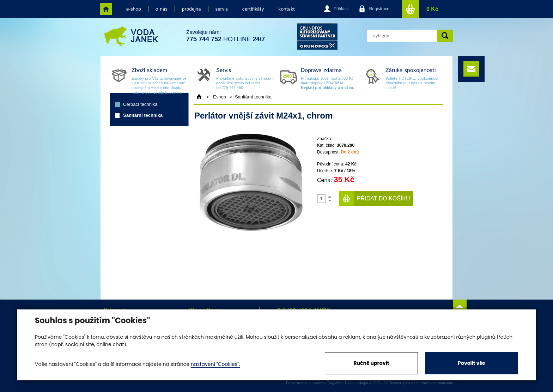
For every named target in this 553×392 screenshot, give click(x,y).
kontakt (287, 9)
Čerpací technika (140, 104)
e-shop (134, 9)
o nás (162, 9)
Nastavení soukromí (437, 383)
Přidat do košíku (384, 198)
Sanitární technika (143, 115)
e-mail (471, 69)
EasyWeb (334, 383)
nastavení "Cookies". (215, 364)
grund (317, 37)
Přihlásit (341, 9)
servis (222, 9)
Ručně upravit (371, 363)
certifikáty (253, 9)
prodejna (192, 9)
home (106, 9)
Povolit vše (471, 363)
